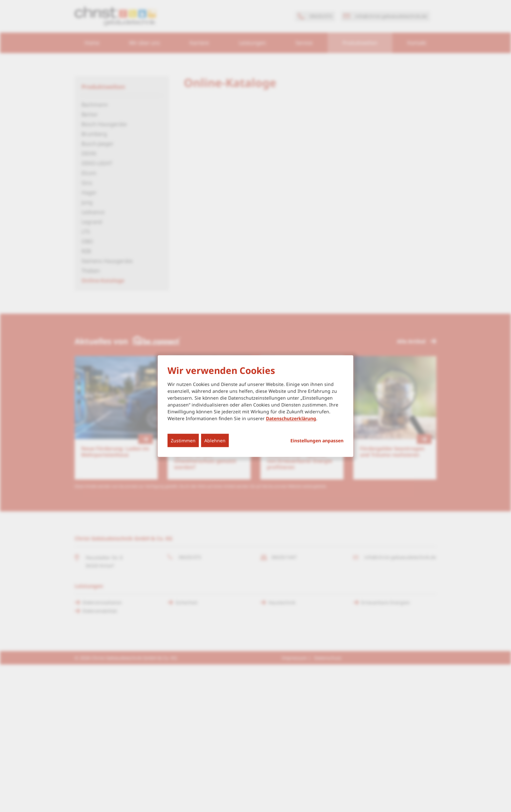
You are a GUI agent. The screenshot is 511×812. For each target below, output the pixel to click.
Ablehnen (215, 441)
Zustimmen (183, 441)
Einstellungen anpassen (317, 441)
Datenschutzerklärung (291, 418)
